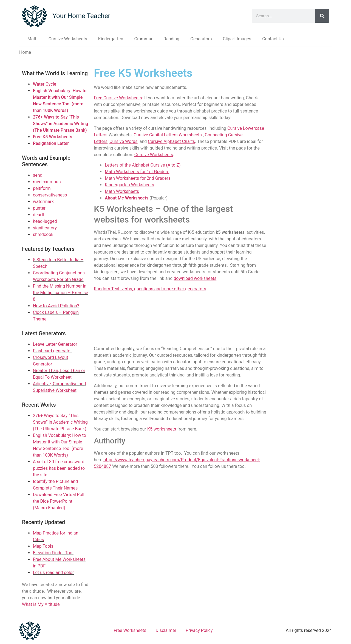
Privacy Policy (199, 630)
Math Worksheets (122, 191)
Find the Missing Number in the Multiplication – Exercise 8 (60, 293)
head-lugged (45, 221)
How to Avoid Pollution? (56, 306)
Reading (171, 39)
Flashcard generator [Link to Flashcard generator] (52, 351)
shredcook (43, 234)
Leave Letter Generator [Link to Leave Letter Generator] (55, 344)
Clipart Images (237, 39)
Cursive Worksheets (68, 39)
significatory (45, 228)
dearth (39, 215)
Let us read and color (53, 573)
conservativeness (50, 195)
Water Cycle (45, 84)
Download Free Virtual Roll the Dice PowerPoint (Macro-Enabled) (59, 501)
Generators (201, 39)
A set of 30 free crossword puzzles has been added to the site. (59, 468)
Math (32, 39)
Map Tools (43, 546)
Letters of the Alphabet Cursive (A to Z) (143, 165)
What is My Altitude (41, 604)
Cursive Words (124, 141)
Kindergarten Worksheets (129, 185)
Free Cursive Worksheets (118, 98)
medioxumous (47, 182)
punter (39, 208)
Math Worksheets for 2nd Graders (138, 178)
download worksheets (195, 278)
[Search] (322, 16)
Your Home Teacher (81, 16)
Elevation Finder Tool (53, 553)
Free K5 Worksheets (53, 137)
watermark (43, 202)
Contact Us (273, 39)
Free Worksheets (130, 630)
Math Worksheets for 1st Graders (137, 172)
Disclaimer (166, 630)
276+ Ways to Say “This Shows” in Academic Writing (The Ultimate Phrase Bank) (60, 124)
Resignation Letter (51, 143)
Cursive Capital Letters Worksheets (168, 135)
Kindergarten (111, 39)
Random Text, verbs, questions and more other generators (150, 289)
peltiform (42, 188)
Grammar (143, 39)
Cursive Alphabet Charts (171, 141)
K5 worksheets (162, 429)
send (38, 175)
